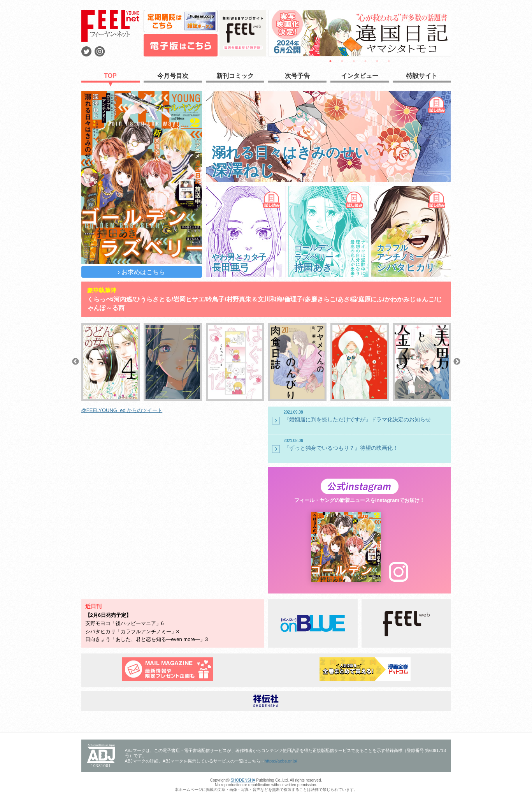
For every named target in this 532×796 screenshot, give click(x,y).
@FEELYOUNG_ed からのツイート (122, 410)
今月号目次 (173, 76)
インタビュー (360, 76)
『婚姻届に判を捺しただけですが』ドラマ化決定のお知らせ (366, 416)
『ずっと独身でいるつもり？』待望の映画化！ (366, 445)
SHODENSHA (243, 780)
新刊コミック (235, 76)
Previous (75, 362)
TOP (110, 76)
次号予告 (297, 76)
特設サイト (422, 76)
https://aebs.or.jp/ (281, 761)
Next (457, 362)
